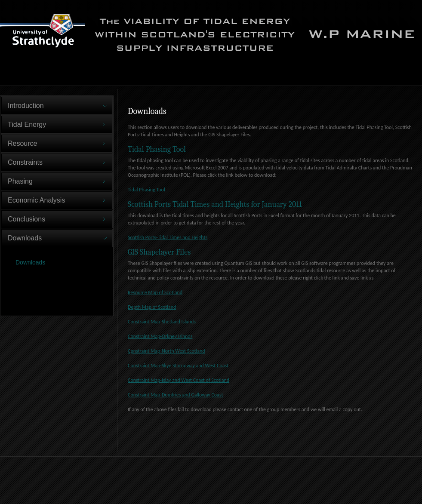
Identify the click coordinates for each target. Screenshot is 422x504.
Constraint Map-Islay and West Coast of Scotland (179, 380)
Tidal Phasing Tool (146, 190)
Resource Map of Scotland (155, 292)
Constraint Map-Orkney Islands (160, 336)
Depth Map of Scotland (152, 307)
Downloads (30, 262)
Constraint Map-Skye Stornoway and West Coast (178, 366)
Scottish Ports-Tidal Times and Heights (168, 237)
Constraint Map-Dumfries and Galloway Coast (175, 395)
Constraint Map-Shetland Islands (162, 322)
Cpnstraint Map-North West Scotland (166, 351)
